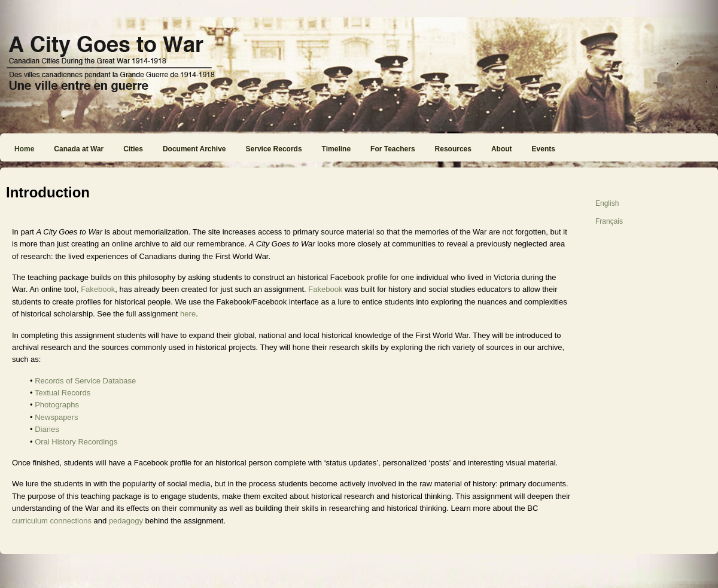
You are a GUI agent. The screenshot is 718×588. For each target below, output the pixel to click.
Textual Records (63, 393)
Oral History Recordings (76, 442)
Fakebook (98, 289)
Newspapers (56, 417)
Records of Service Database (85, 381)
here (187, 314)
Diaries (47, 429)
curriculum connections (52, 521)
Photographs (57, 405)
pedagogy (126, 521)
